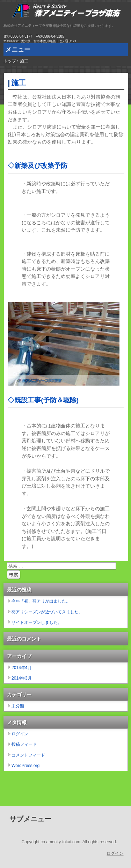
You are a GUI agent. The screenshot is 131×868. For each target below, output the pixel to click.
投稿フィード (24, 744)
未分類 (18, 706)
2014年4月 (22, 668)
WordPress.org (26, 766)
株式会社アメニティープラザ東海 (65, 12)
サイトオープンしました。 (37, 622)
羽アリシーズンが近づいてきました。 (47, 612)
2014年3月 (22, 678)
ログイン (20, 734)
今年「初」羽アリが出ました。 (41, 601)
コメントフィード (28, 755)
